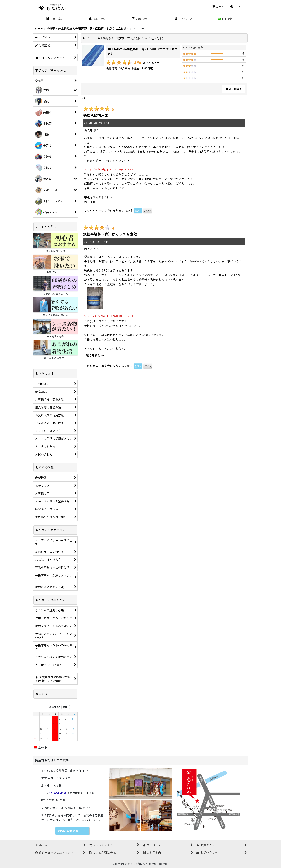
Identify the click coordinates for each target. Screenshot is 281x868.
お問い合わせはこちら (72, 831)
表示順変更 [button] (234, 89)
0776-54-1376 (58, 793)
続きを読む (95, 355)
